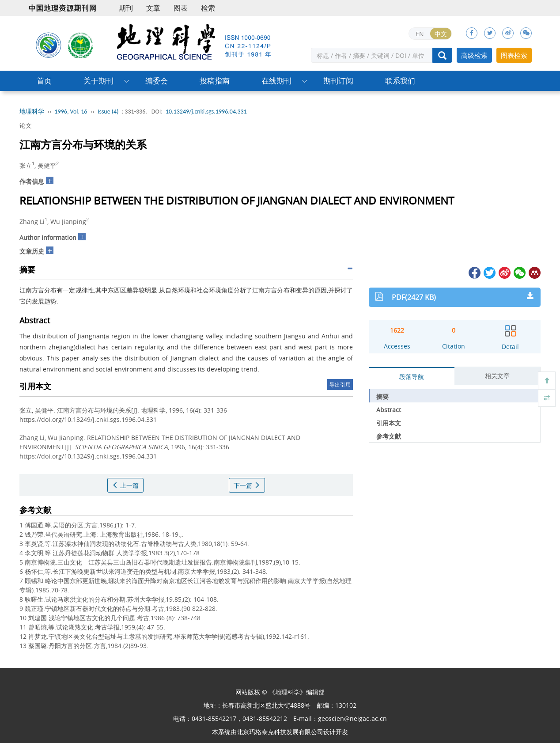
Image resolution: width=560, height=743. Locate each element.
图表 (181, 8)
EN (420, 34)
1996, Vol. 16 (71, 112)
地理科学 (32, 112)
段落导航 (412, 377)
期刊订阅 (338, 81)
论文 (26, 125)
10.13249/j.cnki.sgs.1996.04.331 (206, 112)
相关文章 (497, 376)
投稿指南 (215, 81)
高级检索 (474, 55)
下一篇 (247, 485)
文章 (153, 8)
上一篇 (125, 485)
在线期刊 (276, 81)
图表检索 (514, 55)
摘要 (382, 396)
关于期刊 (98, 81)
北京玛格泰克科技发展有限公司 (280, 732)
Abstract (389, 410)
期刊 (126, 8)
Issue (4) (108, 112)
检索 (208, 8)
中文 (441, 34)
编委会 (157, 81)
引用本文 (389, 423)
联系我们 (400, 81)
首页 (44, 81)
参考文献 (389, 436)
